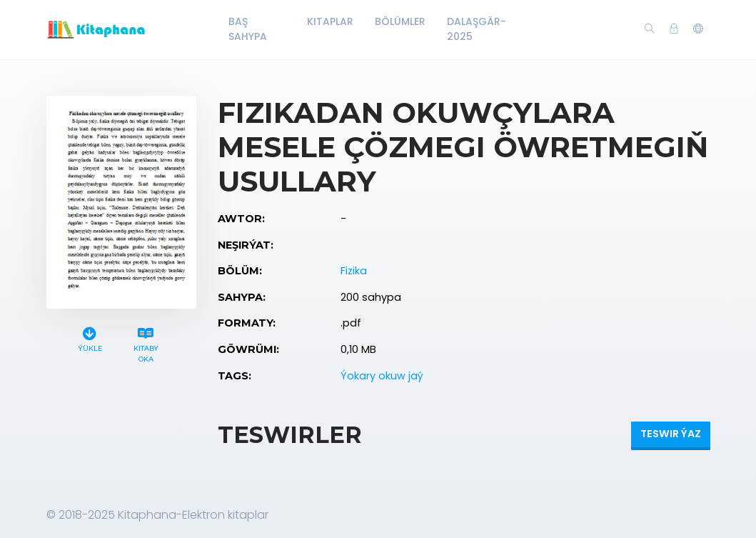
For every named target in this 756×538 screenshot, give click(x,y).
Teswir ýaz (671, 434)
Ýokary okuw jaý (382, 376)
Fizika (354, 271)
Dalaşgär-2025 (477, 29)
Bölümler (400, 21)
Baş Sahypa (248, 29)
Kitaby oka (146, 343)
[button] (698, 29)
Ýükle (90, 338)
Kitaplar (330, 21)
